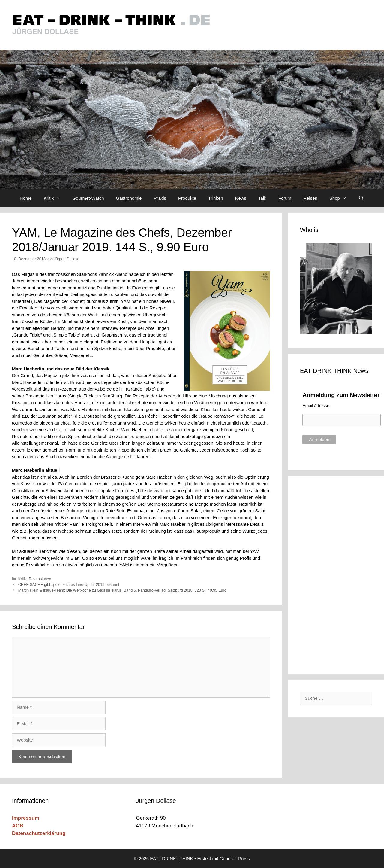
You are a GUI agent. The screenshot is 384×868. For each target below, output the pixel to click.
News (241, 198)
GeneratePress (235, 859)
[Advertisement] (340, 574)
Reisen (310, 198)
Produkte (187, 198)
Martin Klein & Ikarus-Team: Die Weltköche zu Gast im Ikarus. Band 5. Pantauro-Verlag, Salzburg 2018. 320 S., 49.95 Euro (122, 590)
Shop (341, 198)
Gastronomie (129, 198)
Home (26, 198)
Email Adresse (316, 406)
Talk (262, 198)
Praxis (160, 198)
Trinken (216, 198)
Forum (285, 198)
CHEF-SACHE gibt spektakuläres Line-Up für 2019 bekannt (69, 585)
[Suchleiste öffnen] (361, 198)
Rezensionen (40, 579)
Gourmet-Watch (88, 198)
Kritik (55, 198)
